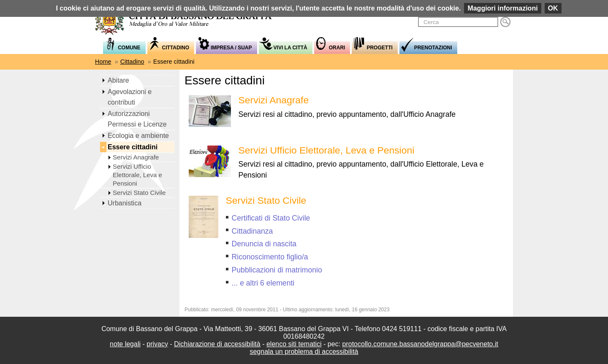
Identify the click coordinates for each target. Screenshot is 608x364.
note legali (125, 344)
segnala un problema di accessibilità (304, 352)
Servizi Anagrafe (274, 100)
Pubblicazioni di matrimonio (277, 270)
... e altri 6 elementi (263, 283)
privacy (157, 344)
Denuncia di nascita (264, 244)
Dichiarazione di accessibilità (217, 344)
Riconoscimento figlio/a (270, 257)
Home (103, 62)
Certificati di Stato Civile (271, 218)
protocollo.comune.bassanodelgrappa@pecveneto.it (420, 344)
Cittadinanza (252, 231)
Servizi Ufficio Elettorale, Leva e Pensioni (327, 150)
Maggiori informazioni (502, 8)
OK (553, 8)
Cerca (505, 22)
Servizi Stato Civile (266, 200)
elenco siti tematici (294, 344)
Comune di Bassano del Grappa (188, 20)
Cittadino (132, 62)
